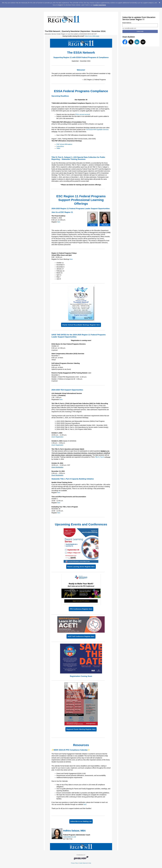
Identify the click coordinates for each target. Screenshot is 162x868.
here (59, 222)
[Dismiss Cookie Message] (159, 2)
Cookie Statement (100, 5)
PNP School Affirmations (64, 144)
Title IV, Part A (100, 457)
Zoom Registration (57, 437)
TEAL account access (82, 114)
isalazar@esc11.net (70, 837)
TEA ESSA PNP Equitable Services (97, 130)
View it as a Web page (92, 36)
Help (90, 863)
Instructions (60, 146)
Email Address (127, 23)
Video (58, 148)
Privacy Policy (74, 863)
